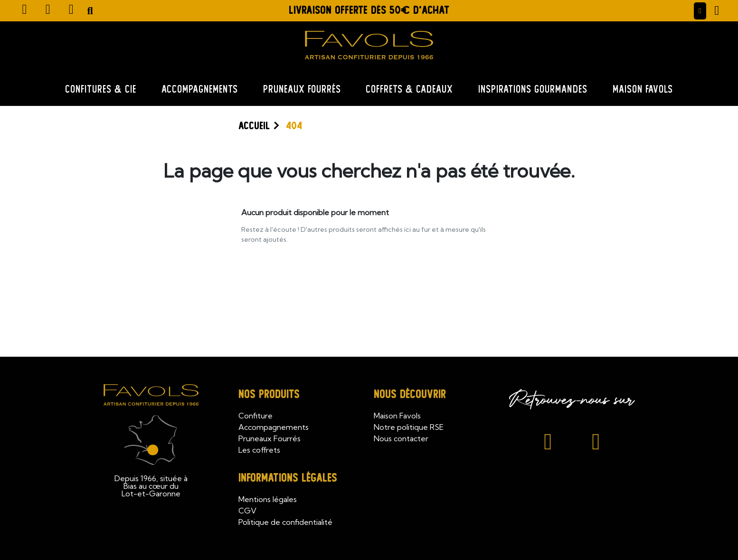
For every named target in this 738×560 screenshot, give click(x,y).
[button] (90, 11)
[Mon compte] (700, 11)
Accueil (254, 126)
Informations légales (288, 478)
